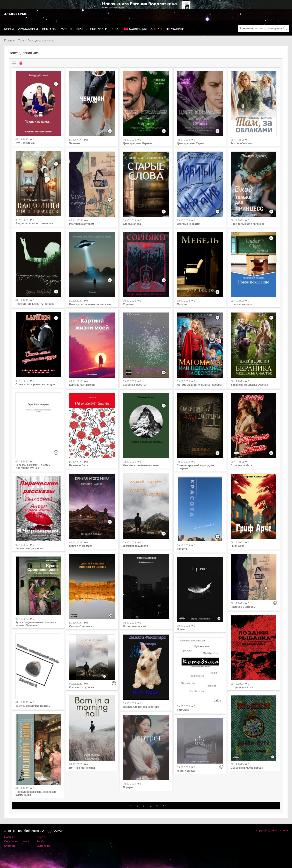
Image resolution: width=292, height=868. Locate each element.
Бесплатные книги (92, 29)
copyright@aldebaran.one (272, 830)
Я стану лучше (186, 771)
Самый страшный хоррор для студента (196, 467)
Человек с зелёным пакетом (141, 465)
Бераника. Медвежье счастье (249, 385)
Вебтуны (49, 29)
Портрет (128, 787)
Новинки (10, 837)
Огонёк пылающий (135, 626)
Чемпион (75, 143)
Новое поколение (242, 304)
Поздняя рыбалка (242, 687)
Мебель (182, 304)
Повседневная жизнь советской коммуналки (36, 793)
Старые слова (132, 224)
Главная (9, 40)
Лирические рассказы (29, 548)
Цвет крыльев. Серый (191, 143)
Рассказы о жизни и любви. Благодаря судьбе (33, 466)
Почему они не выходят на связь (90, 304)
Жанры (66, 29)
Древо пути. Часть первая (247, 768)
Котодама (183, 710)
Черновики (175, 29)
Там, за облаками (242, 143)
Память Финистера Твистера (141, 707)
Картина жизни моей (82, 385)
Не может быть (79, 465)
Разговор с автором (82, 224)
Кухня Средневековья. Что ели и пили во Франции (36, 624)
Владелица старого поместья (34, 224)
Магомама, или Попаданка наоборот (200, 385)
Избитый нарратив (189, 224)
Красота (182, 549)
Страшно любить (241, 465)
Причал (182, 629)
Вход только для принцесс (248, 224)
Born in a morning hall (82, 768)
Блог (115, 29)
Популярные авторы (17, 841)
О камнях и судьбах (82, 687)
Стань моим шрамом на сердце (35, 384)
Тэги (21, 40)
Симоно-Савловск (81, 626)
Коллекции (138, 29)
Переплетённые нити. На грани (35, 304)
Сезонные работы (134, 385)
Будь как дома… (26, 143)
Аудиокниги (28, 29)
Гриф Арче (238, 546)
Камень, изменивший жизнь (33, 706)
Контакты (10, 846)
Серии (156, 29)
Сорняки (128, 304)
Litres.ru (42, 837)
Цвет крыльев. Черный (137, 143)
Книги (9, 29)
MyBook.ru (43, 846)
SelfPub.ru (43, 841)
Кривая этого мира (81, 546)
